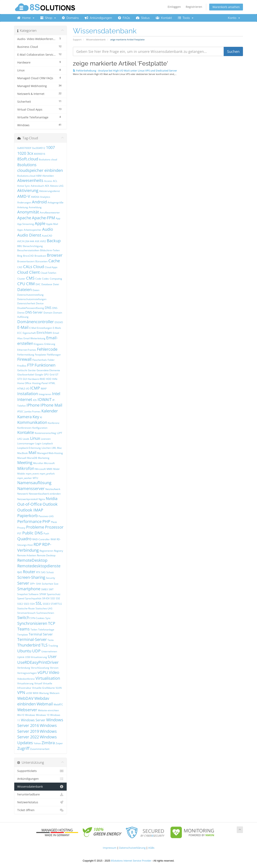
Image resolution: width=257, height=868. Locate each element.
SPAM (43, 594)
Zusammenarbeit (40, 749)
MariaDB (32, 458)
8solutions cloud (48, 159)
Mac (59, 448)
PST (19, 533)
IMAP (44, 389)
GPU (46, 375)
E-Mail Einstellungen (41, 328)
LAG (20, 439)
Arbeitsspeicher (33, 230)
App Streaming (26, 224)
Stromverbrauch (26, 613)
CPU (21, 284)
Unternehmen (49, 651)
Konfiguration (40, 428)
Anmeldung (35, 207)
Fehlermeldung (26, 355)
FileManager (54, 355)
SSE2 (20, 604)
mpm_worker (25, 478)
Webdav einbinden (33, 701)
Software (34, 594)
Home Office (24, 383)
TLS (44, 645)
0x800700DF (24, 148)
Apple (40, 223)
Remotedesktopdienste (39, 566)
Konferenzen (24, 428)
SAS (43, 572)
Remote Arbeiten (27, 555)
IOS (35, 400)
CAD (20, 267)
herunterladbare (40, 794)
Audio (48, 229)
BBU (20, 246)
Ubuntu (24, 651)
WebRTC (58, 705)
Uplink (21, 657)
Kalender (50, 411)
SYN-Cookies (37, 618)
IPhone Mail (51, 405)
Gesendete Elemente (48, 370)
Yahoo (37, 743)
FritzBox (22, 366)
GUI (25, 379)
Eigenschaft (29, 333)
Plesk (54, 522)
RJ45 (20, 572)
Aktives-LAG (57, 186)
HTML (52, 383)
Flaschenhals (40, 360)
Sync (48, 618)
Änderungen (24, 202)
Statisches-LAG (44, 608)
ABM (39, 176)
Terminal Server (41, 634)
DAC (38, 284)
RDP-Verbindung (34, 547)
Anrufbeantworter (50, 213)
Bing (20, 256)
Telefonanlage (46, 630)
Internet (25, 399)
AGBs (151, 848)
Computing (56, 279)
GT (57, 375)
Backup (54, 241)
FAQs (124, 18)
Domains (70, 18)
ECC (20, 333)
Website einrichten (48, 710)
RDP (37, 544)
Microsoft (49, 463)
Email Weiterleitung (34, 338)
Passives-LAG (46, 516)
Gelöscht (22, 370)
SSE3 (27, 604)
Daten (36, 290)
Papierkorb (28, 516)
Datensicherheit (26, 303)
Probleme (35, 527)
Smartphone (29, 589)
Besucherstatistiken (28, 250)
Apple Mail (52, 224)
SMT (51, 589)
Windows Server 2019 (37, 728)
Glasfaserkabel (26, 375)
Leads (26, 439)
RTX (38, 572)
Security (50, 578)
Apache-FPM (43, 218)
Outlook (50, 504)
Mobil (56, 469)
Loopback (47, 443)
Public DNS (33, 533)
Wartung (44, 693)
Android (39, 202)
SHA (39, 584)
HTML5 (21, 389)
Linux (35, 438)
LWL (54, 448)
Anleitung (23, 207)
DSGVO (59, 322)
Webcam (55, 693)
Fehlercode (47, 349)
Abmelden (48, 176)
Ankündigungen (98, 18)
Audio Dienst (29, 235)
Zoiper (59, 743)
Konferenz (54, 423)
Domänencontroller (36, 322)
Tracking (53, 646)
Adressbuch (37, 186)
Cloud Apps (51, 267)
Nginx (42, 499)
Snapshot (22, 594)
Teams (23, 629)
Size (56, 584)
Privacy (21, 528)
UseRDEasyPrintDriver (38, 662)
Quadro (24, 539)
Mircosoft (40, 469)
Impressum (110, 848)
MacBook (22, 453)
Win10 (21, 715)
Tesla (51, 640)
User (52, 656)
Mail (32, 452)
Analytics (45, 197)
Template (23, 635)
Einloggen (174, 7)
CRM (30, 284)
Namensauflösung (34, 483)
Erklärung (50, 344)
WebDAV (25, 698)
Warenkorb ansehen (226, 7)
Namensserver (31, 488)
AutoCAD (47, 236)
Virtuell (38, 683)
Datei (56, 284)
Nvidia (52, 499)
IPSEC (20, 411)
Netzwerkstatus (40, 802)
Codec (45, 279)
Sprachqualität (33, 598)
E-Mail (23, 327)
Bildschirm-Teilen (50, 250)
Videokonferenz (26, 679)
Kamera (24, 417)
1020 (22, 153)
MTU (35, 478)
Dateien (24, 290)
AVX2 (43, 241)
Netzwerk (23, 494)
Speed (21, 598)
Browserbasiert (26, 261)
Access (48, 181)
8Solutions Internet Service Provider (131, 861)
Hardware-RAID (36, 379)
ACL (55, 181)
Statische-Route (26, 608)
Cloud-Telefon (48, 273)
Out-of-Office (30, 504)
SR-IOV (46, 598)
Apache (24, 218)
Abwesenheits (30, 180)
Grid (52, 375)
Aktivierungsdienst (49, 191)
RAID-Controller (41, 539)
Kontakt (164, 18)
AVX (37, 241)
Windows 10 (43, 715)
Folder (51, 360)
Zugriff (23, 748)
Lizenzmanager (26, 443)
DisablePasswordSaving (31, 308)
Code (38, 279)
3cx (30, 153)
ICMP (35, 388)
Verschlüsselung (40, 668)
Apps (20, 230)
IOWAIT (45, 399)
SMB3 (44, 589)
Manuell (22, 458)
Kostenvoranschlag (45, 433)
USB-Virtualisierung (36, 657)
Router (29, 572)
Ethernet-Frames (27, 350)
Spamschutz (54, 594)
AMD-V (24, 196)
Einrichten (44, 333)
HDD (49, 379)
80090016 (40, 154)
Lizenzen (46, 439)
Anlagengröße (56, 202)
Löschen (46, 448)
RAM (53, 539)
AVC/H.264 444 (26, 241)
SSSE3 (46, 604)
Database (47, 284)
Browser (55, 255)
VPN (21, 692)
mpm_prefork (47, 474)
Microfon (38, 463)
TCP (52, 623)
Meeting (25, 463)
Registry (59, 551)
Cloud (39, 267)
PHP (46, 521)
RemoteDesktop (32, 560)
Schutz (50, 572)
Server (23, 583)
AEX (47, 186)
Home (26, 18)
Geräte (32, 370)
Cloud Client (29, 272)
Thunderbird (29, 645)
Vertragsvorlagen (27, 673)
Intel (56, 394)
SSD (53, 598)
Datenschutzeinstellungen (32, 299)
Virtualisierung (25, 683)
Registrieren (194, 7)
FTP (30, 365)
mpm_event (32, 474)
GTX (20, 379)
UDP (36, 651)
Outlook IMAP (30, 510)
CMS (30, 278)
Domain (48, 313)
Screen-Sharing (31, 577)
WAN (36, 693)
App (58, 218)
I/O (28, 389)
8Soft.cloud (28, 159)
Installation (28, 394)
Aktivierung (28, 190)
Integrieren (45, 394)
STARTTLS (56, 604)
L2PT (60, 433)
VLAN (59, 688)
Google (39, 375)
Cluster (21, 279)
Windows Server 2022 (37, 734)
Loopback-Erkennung (29, 448)
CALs (28, 267)
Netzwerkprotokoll (28, 499)
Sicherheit (47, 584)
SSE (58, 598)
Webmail (45, 704)
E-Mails (57, 328)
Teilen (34, 630)
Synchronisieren (32, 623)
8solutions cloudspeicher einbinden (40, 168)
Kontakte (26, 432)
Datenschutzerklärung (132, 848)
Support (77, 39)
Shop (48, 18)
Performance (29, 521)
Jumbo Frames (33, 411)
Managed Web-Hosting (50, 453)
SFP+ (33, 584)
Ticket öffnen (40, 810)
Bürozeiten (41, 261)
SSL (39, 603)
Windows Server (33, 720)
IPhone (33, 405)
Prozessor (54, 527)
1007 (50, 147)
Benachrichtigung (33, 246)
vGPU (43, 672)
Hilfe (55, 379)
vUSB (29, 693)
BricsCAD (28, 256)
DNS (48, 308)
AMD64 (35, 197)
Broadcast (40, 256)
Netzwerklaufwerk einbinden (45, 494)
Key (36, 417)
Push (46, 533)
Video (54, 672)
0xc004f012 (39, 148)
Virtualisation (48, 678)
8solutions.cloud (26, 176)
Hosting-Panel (40, 383)
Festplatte (40, 355)
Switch (23, 617)
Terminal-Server (32, 639)
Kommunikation (32, 422)
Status (143, 18)
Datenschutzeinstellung (30, 295)
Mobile (21, 474)
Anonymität (28, 212)
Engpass (39, 344)
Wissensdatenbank (96, 39)
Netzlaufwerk (53, 489)
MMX (49, 469)
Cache (54, 261)
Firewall (24, 359)
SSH (32, 604)
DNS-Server (34, 312)
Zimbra (48, 743)
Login (38, 443)
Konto (234, 18)
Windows (30, 715)
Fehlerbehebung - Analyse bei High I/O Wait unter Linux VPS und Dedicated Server (125, 71)
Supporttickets (40, 771)
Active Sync (24, 186)
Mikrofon (26, 468)
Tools (186, 18)
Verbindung (24, 668)
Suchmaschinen (45, 613)
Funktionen (45, 365)
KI (41, 417)
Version (54, 668)
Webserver (27, 710)
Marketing (44, 458)
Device (40, 303)
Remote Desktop (46, 555)
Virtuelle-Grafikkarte (43, 688)
